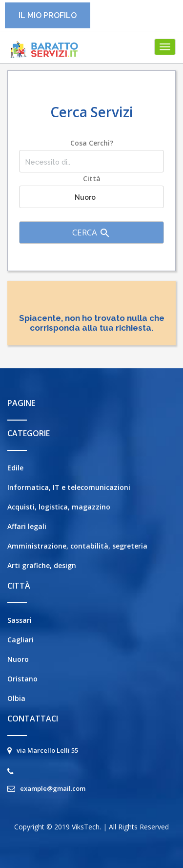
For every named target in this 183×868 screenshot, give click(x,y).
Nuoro (18, 659)
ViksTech (86, 827)
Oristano (22, 679)
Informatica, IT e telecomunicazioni (69, 487)
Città (92, 179)
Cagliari (20, 640)
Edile (15, 468)
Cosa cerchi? (92, 143)
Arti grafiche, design (42, 565)
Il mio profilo (48, 15)
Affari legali (27, 526)
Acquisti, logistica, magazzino (59, 507)
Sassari (20, 620)
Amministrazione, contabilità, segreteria (77, 546)
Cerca (91, 233)
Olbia (16, 698)
